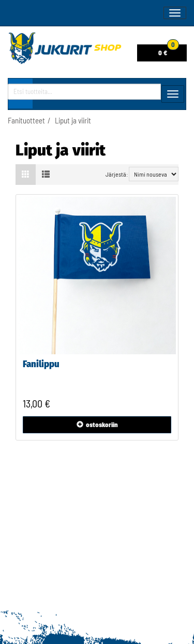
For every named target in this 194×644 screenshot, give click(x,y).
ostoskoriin (97, 425)
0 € (169, 51)
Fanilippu (41, 364)
